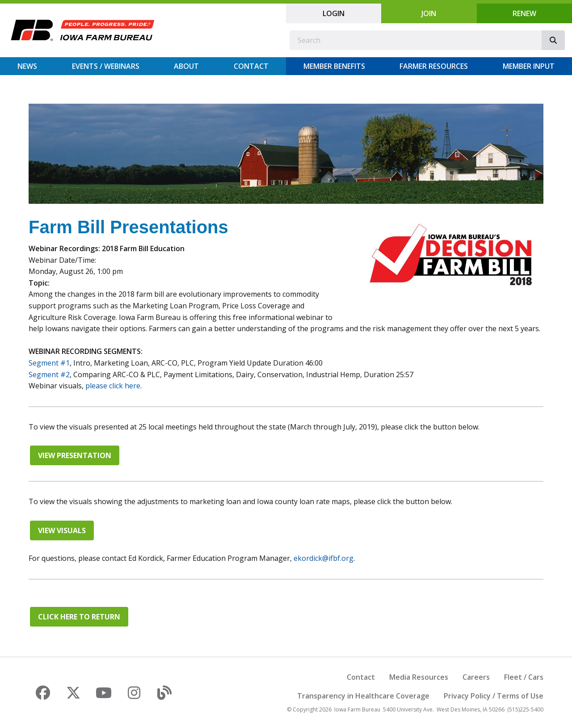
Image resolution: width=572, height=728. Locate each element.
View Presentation (75, 455)
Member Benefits (334, 66)
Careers (476, 677)
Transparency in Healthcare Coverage (363, 696)
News (27, 66)
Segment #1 (49, 363)
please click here (113, 386)
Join (429, 13)
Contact (251, 66)
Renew (524, 13)
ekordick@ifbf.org (324, 558)
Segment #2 (49, 375)
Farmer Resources (434, 66)
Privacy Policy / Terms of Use (494, 696)
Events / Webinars (106, 66)
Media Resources (419, 677)
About (186, 66)
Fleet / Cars (524, 677)
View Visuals (62, 530)
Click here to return (79, 617)
